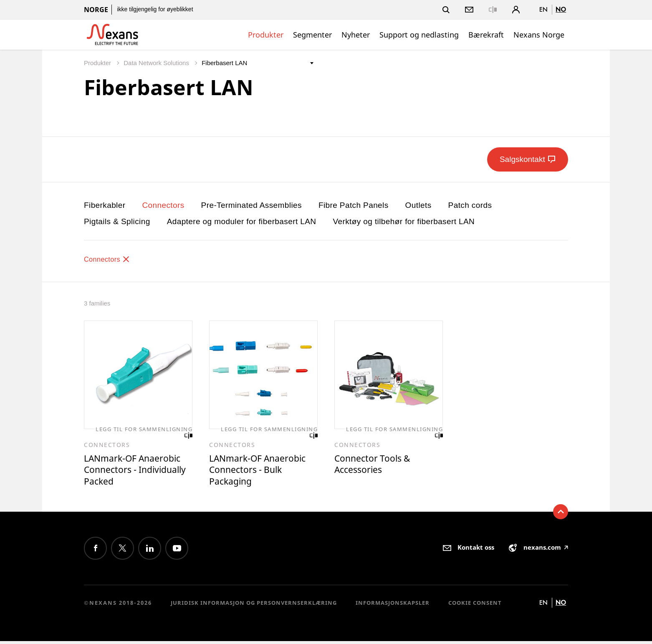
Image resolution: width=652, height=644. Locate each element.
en (543, 9)
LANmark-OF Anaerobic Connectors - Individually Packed (137, 471)
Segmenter (312, 35)
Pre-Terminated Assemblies (251, 205)
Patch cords (470, 205)
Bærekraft (486, 35)
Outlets (418, 205)
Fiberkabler (105, 205)
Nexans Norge (539, 35)
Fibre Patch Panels (354, 205)
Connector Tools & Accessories (376, 465)
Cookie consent (475, 606)
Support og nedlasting (419, 35)
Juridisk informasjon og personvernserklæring (254, 606)
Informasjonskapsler (393, 606)
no (561, 9)
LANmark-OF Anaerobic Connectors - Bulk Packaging (262, 471)
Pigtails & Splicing (117, 221)
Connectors (163, 205)
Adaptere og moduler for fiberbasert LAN (242, 221)
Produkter (266, 35)
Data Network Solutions (157, 63)
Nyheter (356, 35)
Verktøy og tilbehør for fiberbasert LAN (404, 221)
